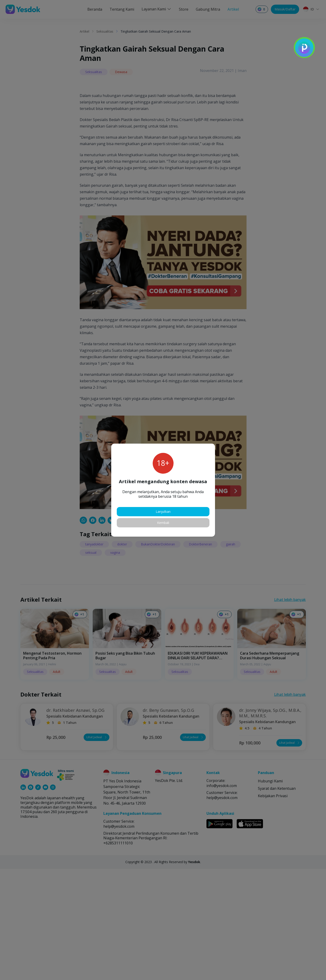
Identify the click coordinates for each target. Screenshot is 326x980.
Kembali (163, 523)
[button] (212, 446)
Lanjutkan (163, 512)
